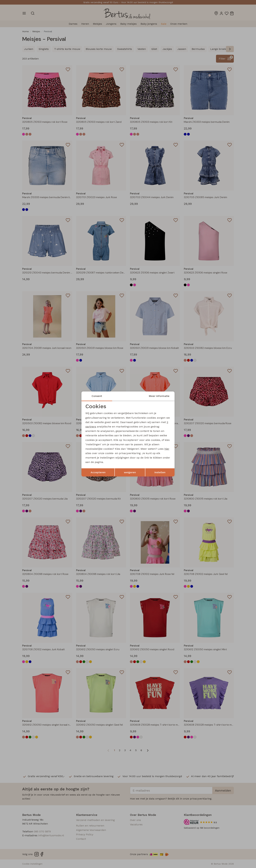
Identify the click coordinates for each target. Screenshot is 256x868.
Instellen (160, 472)
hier (167, 449)
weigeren (130, 472)
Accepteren (98, 472)
